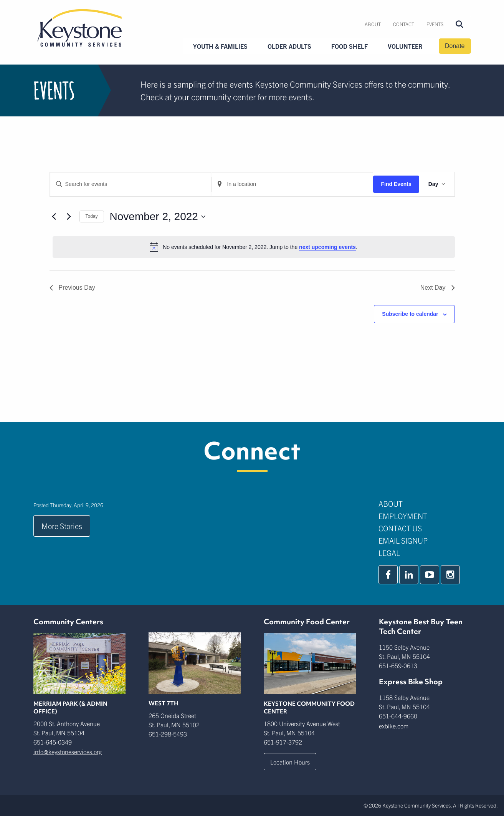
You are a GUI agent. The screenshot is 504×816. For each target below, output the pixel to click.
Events (435, 24)
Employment (403, 516)
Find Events (396, 184)
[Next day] (69, 217)
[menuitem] (373, 24)
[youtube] (430, 575)
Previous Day (72, 288)
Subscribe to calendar (410, 314)
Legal (389, 553)
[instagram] (450, 575)
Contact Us (400, 528)
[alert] (254, 247)
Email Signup (403, 540)
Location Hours (290, 762)
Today (92, 216)
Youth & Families (220, 46)
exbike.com (394, 726)
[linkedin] (409, 575)
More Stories (62, 526)
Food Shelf (349, 46)
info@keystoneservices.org (68, 751)
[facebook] (388, 575)
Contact (404, 24)
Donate (455, 46)
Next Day (438, 288)
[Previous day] (54, 217)
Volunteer (405, 46)
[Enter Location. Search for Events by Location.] (292, 184)
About (373, 24)
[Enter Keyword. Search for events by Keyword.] (131, 184)
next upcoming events (327, 247)
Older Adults (289, 46)
